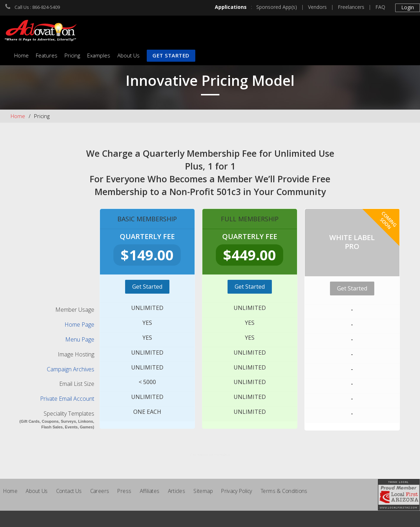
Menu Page (80, 339)
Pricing (72, 55)
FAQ (380, 7)
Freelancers (351, 7)
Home (21, 55)
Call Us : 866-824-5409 (37, 7)
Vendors (317, 7)
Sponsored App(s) (277, 7)
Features (47, 55)
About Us (128, 55)
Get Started (171, 55)
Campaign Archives (71, 369)
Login (408, 7)
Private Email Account (67, 399)
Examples (99, 55)
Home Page (79, 324)
